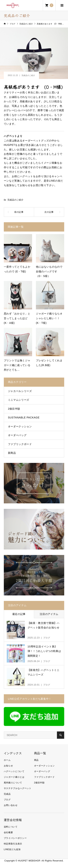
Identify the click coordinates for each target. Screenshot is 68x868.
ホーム (7, 760)
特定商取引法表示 (13, 844)
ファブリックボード (20, 444)
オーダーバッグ (17, 435)
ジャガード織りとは (14, 777)
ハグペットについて (14, 771)
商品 (36, 760)
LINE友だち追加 (12, 849)
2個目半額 (14, 409)
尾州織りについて (13, 783)
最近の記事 (19, 614)
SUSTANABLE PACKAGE (24, 418)
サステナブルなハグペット (18, 788)
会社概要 (8, 832)
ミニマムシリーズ (19, 400)
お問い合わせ (11, 805)
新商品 (12, 453)
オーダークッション (20, 426)
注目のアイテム (49, 614)
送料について (11, 827)
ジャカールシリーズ (20, 391)
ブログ (7, 800)
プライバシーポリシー (15, 838)
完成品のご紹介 (28, 75)
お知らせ (8, 766)
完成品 (7, 794)
